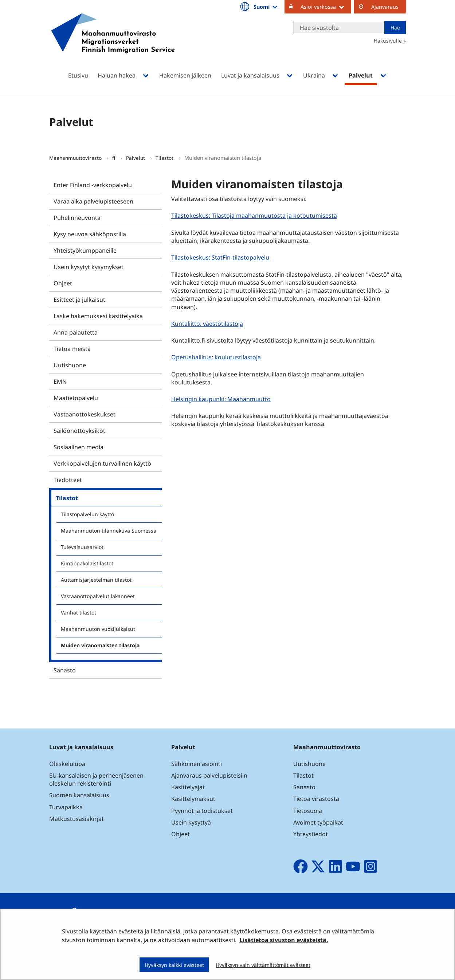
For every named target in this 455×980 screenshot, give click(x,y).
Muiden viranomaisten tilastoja (100, 645)
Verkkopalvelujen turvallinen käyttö (102, 463)
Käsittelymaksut (193, 799)
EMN (60, 382)
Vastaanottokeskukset (85, 414)
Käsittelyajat (188, 787)
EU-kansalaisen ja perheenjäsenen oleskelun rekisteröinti (96, 779)
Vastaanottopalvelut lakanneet (98, 596)
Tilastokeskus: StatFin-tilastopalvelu (221, 257)
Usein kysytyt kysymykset (89, 267)
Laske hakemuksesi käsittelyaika (98, 316)
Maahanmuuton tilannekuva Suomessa (109, 531)
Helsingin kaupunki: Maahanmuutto (222, 399)
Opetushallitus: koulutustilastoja (217, 357)
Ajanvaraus (385, 7)
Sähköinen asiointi (197, 764)
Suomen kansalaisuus (79, 795)
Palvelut (136, 158)
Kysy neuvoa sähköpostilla (90, 234)
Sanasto (65, 670)
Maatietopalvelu (76, 398)
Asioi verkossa (326, 7)
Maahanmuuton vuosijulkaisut (98, 629)
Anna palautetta (76, 332)
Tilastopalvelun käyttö (87, 514)
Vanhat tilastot (79, 612)
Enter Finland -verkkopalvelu (93, 185)
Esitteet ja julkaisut (79, 300)
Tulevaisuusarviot (82, 547)
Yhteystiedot (311, 834)
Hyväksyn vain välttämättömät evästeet (263, 965)
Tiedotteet (68, 480)
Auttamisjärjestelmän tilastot (96, 580)
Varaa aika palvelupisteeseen (93, 201)
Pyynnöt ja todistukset (202, 811)
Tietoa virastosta (316, 799)
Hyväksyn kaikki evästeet (174, 965)
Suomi (266, 7)
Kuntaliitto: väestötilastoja (208, 323)
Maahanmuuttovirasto (76, 158)
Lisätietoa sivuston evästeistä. (284, 940)
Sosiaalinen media (79, 447)
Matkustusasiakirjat (77, 819)
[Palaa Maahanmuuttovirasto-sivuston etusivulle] (113, 43)
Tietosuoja (308, 811)
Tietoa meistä (72, 349)
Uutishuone (70, 365)
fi (114, 158)
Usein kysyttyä (192, 822)
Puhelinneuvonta (77, 218)
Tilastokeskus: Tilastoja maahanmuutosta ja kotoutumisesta (255, 216)
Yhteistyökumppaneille (85, 250)
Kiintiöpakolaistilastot (87, 563)
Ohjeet (63, 283)
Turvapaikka (66, 807)
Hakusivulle (388, 41)
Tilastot (165, 158)
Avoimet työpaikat (318, 822)
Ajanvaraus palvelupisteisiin (209, 775)
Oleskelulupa (67, 764)
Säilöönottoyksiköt (79, 431)
